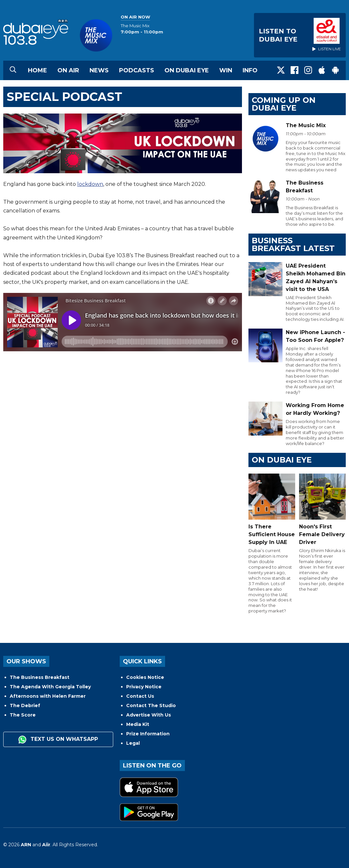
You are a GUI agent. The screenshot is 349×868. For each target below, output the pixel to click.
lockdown (90, 184)
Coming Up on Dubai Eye (284, 104)
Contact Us (140, 696)
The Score (23, 715)
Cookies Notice (145, 677)
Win (226, 70)
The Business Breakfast (40, 677)
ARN (26, 845)
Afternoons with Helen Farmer (48, 696)
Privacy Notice (144, 687)
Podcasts (137, 70)
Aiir (46, 845)
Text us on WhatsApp (58, 740)
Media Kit (138, 724)
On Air (68, 70)
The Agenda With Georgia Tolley (50, 687)
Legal (133, 743)
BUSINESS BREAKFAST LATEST (293, 244)
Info (250, 70)
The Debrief (25, 705)
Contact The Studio (151, 705)
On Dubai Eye (187, 70)
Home (37, 70)
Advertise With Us (149, 715)
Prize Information (148, 734)
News (99, 70)
